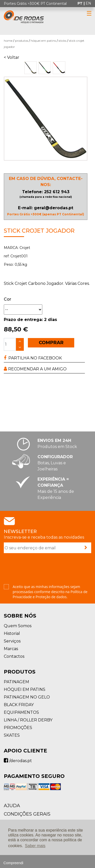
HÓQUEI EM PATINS (43, 41)
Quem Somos (18, 626)
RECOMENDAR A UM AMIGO (35, 369)
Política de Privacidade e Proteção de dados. (50, 594)
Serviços (12, 641)
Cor (7, 299)
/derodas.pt (18, 761)
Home (8, 41)
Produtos (22, 41)
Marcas (11, 649)
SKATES (12, 735)
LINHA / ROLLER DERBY (28, 720)
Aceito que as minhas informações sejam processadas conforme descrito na (50, 592)
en (88, 3)
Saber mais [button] (35, 846)
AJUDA (12, 806)
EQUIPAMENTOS (21, 712)
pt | (82, 3)
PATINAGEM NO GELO (27, 697)
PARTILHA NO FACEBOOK (33, 358)
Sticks (62, 41)
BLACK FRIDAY (19, 705)
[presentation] (42, 569)
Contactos (14, 656)
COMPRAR (51, 343)
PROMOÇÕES (18, 728)
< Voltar (12, 57)
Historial (12, 633)
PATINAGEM (16, 682)
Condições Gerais (27, 814)
